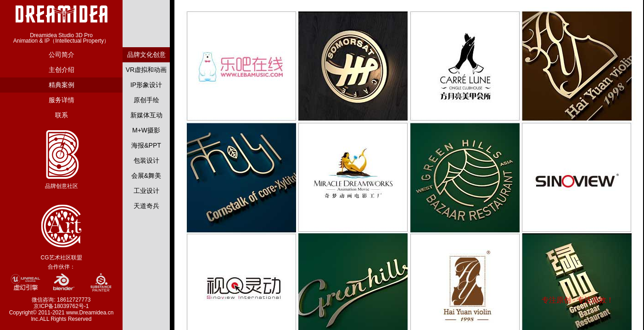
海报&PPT (146, 145)
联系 (62, 115)
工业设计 (146, 191)
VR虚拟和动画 (146, 70)
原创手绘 (146, 100)
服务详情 (62, 100)
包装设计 (146, 160)
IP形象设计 (146, 85)
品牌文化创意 (146, 55)
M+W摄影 (146, 130)
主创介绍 (62, 70)
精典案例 (62, 85)
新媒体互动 (146, 115)
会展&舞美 (146, 176)
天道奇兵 (146, 206)
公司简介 (62, 55)
